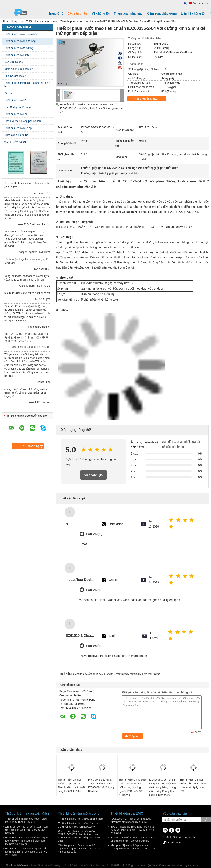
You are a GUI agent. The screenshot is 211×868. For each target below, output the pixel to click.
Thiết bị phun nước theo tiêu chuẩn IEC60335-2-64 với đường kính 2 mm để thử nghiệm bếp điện (92, 108)
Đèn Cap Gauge (14, 62)
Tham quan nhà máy (128, 13)
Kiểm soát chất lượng (162, 13)
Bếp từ (8, 93)
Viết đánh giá (93, 475)
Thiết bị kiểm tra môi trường (42, 22)
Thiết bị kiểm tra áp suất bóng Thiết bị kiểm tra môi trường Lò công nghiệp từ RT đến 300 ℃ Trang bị (132, 787)
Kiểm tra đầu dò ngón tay (19, 69)
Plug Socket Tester (15, 76)
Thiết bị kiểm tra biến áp (18, 128)
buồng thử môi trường (116, 674)
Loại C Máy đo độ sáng (18, 107)
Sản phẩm (17, 22)
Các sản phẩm (78, 13)
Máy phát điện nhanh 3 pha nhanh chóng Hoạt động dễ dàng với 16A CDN (133, 847)
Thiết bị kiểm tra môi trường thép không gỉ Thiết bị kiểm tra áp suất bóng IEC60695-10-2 (71, 786)
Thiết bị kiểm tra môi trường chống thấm (81, 819)
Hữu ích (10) (94, 534)
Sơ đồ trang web (184, 837)
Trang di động (172, 842)
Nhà (5, 22)
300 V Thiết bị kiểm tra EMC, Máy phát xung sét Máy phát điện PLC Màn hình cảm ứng (133, 830)
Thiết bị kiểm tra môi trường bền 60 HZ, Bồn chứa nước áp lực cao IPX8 (193, 786)
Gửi (206, 820)
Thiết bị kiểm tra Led (16, 114)
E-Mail (167, 837)
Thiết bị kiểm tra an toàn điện (21, 34)
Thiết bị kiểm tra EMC (17, 55)
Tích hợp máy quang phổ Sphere (23, 121)
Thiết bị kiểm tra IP (15, 100)
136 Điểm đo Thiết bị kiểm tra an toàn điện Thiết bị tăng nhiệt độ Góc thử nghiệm (26, 830)
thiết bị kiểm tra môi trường (145, 674)
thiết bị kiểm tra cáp (16, 142)
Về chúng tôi (101, 13)
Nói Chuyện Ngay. (149, 99)
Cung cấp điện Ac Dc (16, 135)
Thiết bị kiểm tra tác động (19, 48)
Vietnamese (201, 3)
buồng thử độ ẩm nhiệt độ (87, 674)
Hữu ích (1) (93, 590)
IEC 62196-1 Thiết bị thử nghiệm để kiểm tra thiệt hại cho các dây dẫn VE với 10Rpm (26, 852)
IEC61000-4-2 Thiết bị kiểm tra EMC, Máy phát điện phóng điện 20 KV (132, 820)
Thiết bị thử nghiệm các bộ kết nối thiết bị (26, 85)
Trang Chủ (56, 13)
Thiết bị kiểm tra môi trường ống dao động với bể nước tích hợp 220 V (79, 825)
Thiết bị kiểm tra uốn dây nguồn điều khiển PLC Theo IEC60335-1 (26, 820)
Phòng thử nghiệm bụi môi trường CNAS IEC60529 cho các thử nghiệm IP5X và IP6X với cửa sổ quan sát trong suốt (80, 836)
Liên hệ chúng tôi (193, 13)
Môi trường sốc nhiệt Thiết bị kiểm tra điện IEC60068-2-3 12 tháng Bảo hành (101, 786)
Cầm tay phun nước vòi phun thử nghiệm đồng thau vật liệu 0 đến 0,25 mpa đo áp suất (79, 849)
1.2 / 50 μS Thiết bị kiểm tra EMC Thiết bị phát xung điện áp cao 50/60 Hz (133, 839)
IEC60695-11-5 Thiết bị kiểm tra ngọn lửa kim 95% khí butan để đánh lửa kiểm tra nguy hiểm (26, 841)
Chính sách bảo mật (17, 865)
